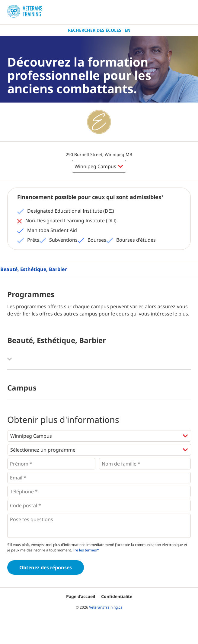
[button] (99, 359)
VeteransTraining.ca (106, 607)
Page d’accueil (81, 596)
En (128, 30)
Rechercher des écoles (95, 30)
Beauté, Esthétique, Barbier (34, 269)
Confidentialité (117, 596)
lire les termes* (86, 550)
